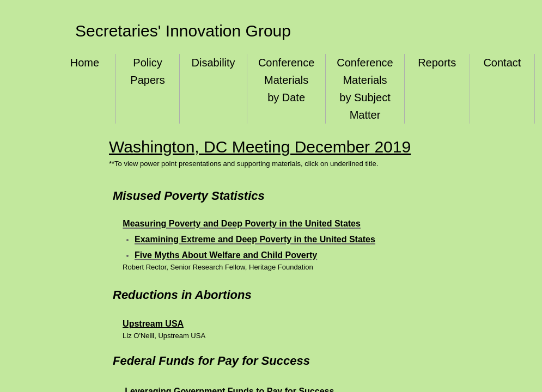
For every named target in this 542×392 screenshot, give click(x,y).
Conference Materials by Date (286, 80)
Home (85, 63)
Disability (214, 63)
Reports (437, 63)
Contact (502, 63)
